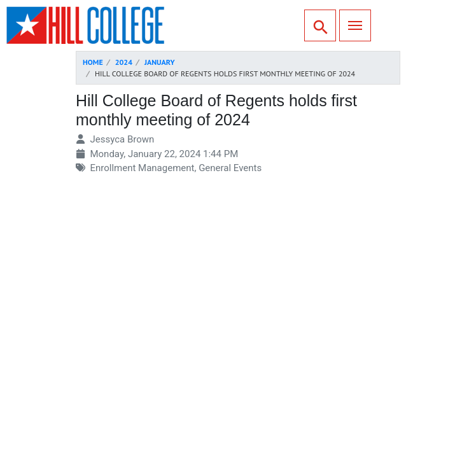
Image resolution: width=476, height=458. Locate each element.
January (160, 62)
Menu (351, 24)
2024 (124, 62)
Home (93, 62)
